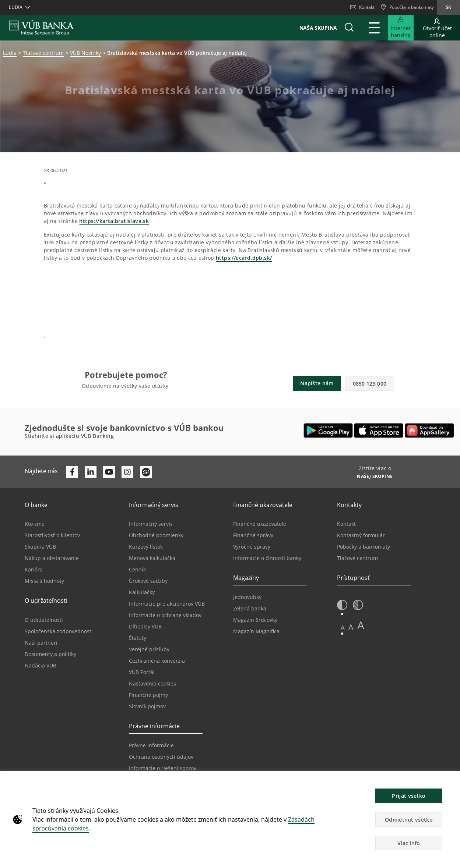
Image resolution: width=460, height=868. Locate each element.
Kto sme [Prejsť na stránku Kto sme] (35, 524)
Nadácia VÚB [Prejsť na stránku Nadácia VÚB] (41, 665)
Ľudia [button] (16, 7)
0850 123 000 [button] (370, 384)
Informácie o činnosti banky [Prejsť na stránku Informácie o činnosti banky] (267, 558)
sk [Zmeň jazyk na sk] (448, 7)
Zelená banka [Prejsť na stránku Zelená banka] (250, 608)
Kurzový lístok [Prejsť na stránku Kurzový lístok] (146, 547)
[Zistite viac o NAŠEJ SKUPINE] (372, 477)
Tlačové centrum (43, 53)
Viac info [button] (409, 843)
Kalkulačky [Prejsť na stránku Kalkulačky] (142, 592)
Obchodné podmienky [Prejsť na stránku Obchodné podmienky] (156, 535)
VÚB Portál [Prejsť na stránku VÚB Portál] (142, 672)
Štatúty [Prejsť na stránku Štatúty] (138, 638)
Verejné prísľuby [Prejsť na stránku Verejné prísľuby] (149, 649)
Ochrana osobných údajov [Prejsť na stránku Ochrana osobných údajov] (161, 757)
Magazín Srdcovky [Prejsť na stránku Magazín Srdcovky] (255, 620)
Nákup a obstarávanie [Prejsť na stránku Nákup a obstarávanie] (52, 558)
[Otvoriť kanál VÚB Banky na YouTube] (109, 472)
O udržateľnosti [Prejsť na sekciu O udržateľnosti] (46, 620)
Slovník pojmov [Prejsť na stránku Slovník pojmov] (147, 706)
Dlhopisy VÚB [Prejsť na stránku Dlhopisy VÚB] (145, 626)
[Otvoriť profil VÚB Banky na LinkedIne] (91, 472)
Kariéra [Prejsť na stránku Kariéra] (34, 569)
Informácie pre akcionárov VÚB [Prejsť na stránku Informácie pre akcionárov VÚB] (167, 604)
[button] (349, 28)
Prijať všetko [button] (409, 796)
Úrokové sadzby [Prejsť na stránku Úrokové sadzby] (148, 581)
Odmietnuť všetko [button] (409, 820)
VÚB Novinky (85, 53)
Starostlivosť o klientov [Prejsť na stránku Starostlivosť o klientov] (52, 535)
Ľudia (10, 53)
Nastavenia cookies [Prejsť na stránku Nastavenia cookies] (152, 683)
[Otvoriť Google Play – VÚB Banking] (328, 431)
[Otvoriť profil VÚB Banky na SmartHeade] (146, 472)
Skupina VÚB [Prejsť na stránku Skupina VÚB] (40, 547)
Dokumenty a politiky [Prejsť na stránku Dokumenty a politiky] (50, 654)
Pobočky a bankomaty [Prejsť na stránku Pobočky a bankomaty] (364, 547)
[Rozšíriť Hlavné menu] (374, 28)
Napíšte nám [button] (317, 383)
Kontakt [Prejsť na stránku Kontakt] (346, 524)
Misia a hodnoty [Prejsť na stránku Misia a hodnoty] (44, 581)
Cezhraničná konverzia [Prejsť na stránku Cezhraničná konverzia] (157, 661)
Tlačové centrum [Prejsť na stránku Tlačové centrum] (357, 558)
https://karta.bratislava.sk (114, 221)
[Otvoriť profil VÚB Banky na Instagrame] (127, 472)
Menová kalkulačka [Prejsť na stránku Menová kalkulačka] (152, 558)
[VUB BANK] (41, 28)
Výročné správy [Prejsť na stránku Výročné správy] (252, 547)
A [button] (343, 628)
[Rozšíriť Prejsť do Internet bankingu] (401, 28)
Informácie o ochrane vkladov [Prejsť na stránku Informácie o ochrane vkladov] (165, 615)
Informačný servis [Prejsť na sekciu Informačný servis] (151, 524)
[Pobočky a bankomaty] (407, 7)
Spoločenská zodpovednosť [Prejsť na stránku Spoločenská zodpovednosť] (58, 631)
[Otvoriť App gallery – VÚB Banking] (429, 431)
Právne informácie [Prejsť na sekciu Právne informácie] (151, 745)
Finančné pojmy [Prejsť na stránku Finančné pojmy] (148, 695)
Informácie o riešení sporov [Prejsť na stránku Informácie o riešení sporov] (163, 768)
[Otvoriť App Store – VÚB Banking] (379, 431)
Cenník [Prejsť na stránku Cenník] (137, 569)
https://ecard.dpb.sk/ (244, 258)
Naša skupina (318, 28)
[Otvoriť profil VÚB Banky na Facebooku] (72, 472)
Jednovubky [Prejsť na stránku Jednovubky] (247, 597)
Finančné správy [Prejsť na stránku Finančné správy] (253, 535)
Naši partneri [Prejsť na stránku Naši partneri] (41, 643)
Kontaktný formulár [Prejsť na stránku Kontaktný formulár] (361, 535)
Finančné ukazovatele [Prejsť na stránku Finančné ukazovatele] (260, 524)
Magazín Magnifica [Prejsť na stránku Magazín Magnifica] (256, 631)
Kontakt (362, 7)
